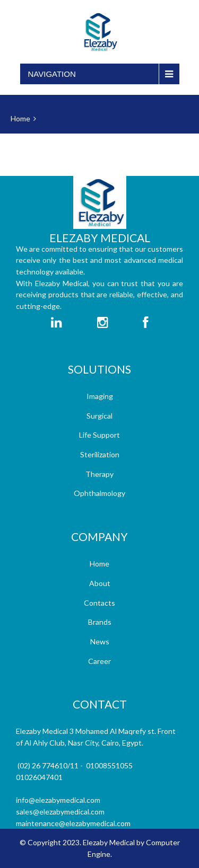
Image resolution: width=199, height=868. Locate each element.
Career (99, 661)
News (100, 641)
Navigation (52, 74)
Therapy (99, 474)
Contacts (99, 603)
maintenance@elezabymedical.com (73, 823)
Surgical (99, 416)
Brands (100, 622)
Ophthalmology (99, 493)
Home (20, 118)
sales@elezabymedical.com (60, 812)
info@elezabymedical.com (58, 800)
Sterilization (100, 454)
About (100, 583)
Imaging (100, 396)
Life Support (99, 435)
